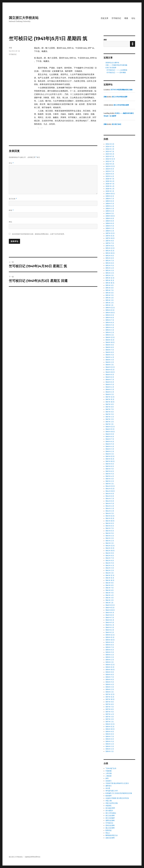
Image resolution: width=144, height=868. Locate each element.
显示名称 (13, 199)
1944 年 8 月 (110, 496)
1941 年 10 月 (110, 580)
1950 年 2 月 (110, 332)
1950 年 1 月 (110, 335)
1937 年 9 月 (110, 702)
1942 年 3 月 (110, 568)
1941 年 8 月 (110, 585)
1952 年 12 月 (110, 248)
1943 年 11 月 (110, 518)
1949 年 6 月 (110, 352)
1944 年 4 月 (110, 506)
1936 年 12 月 (110, 724)
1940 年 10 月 (110, 610)
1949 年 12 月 (110, 337)
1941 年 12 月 (110, 575)
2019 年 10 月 (110, 194)
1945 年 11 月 (110, 459)
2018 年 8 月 (110, 221)
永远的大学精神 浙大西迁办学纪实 (117, 798)
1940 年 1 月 (110, 632)
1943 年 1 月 (109, 543)
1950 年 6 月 (110, 323)
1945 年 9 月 (110, 464)
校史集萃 (109, 796)
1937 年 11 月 (110, 697)
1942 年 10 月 (110, 551)
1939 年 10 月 (110, 640)
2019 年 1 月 (110, 213)
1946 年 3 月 (110, 449)
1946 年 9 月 (110, 434)
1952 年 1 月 (110, 275)
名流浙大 (109, 781)
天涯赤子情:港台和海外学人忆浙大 (117, 783)
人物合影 (109, 776)
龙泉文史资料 (110, 838)
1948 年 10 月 (110, 372)
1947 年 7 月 (110, 409)
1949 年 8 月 (110, 347)
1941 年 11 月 (110, 578)
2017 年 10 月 (110, 238)
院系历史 (109, 830)
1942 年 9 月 (110, 553)
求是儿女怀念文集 (112, 803)
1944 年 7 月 (110, 499)
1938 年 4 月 (110, 684)
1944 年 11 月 (110, 489)
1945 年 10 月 (110, 461)
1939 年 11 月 (110, 637)
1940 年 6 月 (110, 620)
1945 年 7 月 (110, 469)
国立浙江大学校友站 (24, 18)
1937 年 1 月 (109, 722)
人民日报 (109, 773)
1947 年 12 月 (110, 397)
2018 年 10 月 (110, 216)
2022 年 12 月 (110, 159)
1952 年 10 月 (110, 253)
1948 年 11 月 (110, 370)
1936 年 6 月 (110, 739)
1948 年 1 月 (110, 394)
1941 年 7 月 (109, 588)
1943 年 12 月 (110, 516)
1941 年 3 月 (109, 598)
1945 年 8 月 (110, 466)
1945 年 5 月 (110, 474)
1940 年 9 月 (110, 613)
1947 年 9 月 (110, 404)
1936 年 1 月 (110, 751)
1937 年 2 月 (110, 719)
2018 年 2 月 (110, 231)
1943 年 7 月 (110, 528)
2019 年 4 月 (110, 206)
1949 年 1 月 (110, 365)
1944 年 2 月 (110, 511)
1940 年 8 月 (110, 615)
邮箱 (11, 210)
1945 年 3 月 (110, 479)
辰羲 (10, 48)
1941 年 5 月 (110, 593)
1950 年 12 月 (110, 308)
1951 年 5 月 (109, 295)
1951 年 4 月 (110, 298)
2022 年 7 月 (110, 161)
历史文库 (105, 18)
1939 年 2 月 (110, 660)
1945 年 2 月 (110, 481)
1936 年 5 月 (110, 742)
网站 (10, 222)
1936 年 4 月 (110, 744)
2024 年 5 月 (110, 147)
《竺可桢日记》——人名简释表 (116, 70)
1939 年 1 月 (110, 662)
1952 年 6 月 (110, 263)
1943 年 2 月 (110, 541)
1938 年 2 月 (110, 689)
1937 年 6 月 (110, 709)
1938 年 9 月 (110, 672)
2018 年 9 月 (110, 218)
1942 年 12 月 (110, 546)
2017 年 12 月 (110, 233)
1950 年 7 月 (110, 320)
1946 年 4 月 (110, 447)
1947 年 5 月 (110, 414)
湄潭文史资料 (110, 820)
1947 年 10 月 (110, 402)
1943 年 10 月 (110, 521)
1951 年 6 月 (110, 293)
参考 (107, 778)
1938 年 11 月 (110, 667)
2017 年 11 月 (110, 236)
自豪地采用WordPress (33, 857)
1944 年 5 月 (110, 504)
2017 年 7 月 (110, 243)
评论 (11, 163)
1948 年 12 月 (110, 367)
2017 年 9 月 (110, 241)
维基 (126, 18)
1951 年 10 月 (110, 283)
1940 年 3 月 (110, 627)
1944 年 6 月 (110, 501)
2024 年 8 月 (110, 144)
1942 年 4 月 (110, 566)
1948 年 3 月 (110, 389)
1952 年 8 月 (110, 258)
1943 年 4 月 (110, 536)
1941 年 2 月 (110, 600)
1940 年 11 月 (110, 608)
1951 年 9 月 (110, 285)
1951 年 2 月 (110, 303)
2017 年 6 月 (110, 246)
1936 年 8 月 (110, 734)
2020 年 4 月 (110, 186)
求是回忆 (109, 806)
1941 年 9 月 (110, 583)
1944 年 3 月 (110, 508)
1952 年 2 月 (110, 273)
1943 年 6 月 (110, 531)
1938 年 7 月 (110, 677)
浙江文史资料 (110, 816)
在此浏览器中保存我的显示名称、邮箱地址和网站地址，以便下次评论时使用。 (39, 234)
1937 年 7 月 (110, 707)
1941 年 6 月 (110, 590)
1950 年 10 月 (110, 313)
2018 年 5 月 (110, 226)
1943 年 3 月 (110, 538)
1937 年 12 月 (110, 694)
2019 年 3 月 (110, 209)
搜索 (105, 40)
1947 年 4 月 (110, 417)
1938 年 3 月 (110, 687)
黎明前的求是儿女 (112, 835)
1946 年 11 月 (110, 429)
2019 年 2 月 (110, 211)
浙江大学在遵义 (111, 813)
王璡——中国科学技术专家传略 (116, 65)
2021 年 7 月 (110, 171)
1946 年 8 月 (110, 437)
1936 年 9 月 (110, 732)
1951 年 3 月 (109, 300)
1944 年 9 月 (110, 494)
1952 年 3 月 (110, 271)
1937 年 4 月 (110, 714)
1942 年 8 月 (110, 556)
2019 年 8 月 (110, 196)
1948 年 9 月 (110, 375)
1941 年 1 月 (109, 603)
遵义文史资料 (110, 828)
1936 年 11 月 (110, 727)
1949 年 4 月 (110, 357)
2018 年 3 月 (110, 228)
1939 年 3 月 (110, 657)
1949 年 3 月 (110, 360)
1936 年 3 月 (110, 746)
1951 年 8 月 (110, 288)
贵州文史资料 (110, 825)
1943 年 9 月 (110, 523)
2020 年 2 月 (110, 189)
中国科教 (109, 771)
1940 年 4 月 (110, 625)
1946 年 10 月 (110, 432)
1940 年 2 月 (110, 630)
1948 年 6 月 (110, 382)
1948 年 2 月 (110, 392)
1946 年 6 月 (110, 442)
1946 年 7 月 (110, 439)
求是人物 (109, 801)
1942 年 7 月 (110, 558)
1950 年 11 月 (110, 310)
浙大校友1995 (110, 808)
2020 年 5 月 (110, 184)
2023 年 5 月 (110, 156)
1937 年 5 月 (110, 712)
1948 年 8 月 (110, 377)
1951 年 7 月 (109, 290)
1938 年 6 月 (110, 680)
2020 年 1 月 (110, 191)
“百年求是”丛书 (111, 768)
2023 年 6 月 (110, 154)
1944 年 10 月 (110, 491)
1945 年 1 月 (109, 484)
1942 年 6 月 (110, 561)
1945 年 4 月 (110, 476)
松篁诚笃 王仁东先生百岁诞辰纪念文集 (119, 793)
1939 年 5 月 (110, 652)
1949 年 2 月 (110, 362)
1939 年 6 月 (110, 650)
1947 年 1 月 (109, 424)
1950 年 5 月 (110, 325)
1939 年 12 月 (110, 635)
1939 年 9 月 (110, 642)
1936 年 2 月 (110, 749)
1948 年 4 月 (110, 387)
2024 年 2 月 (110, 149)
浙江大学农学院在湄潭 (120, 97)
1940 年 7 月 (110, 618)
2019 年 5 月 (110, 204)
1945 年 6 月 (110, 471)
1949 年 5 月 (110, 355)
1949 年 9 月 (110, 345)
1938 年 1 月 (110, 692)
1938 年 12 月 (110, 665)
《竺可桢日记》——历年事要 (116, 73)
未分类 (108, 788)
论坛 (133, 18)
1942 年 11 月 (110, 548)
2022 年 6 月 (110, 164)
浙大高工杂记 (117, 124)
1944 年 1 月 (110, 513)
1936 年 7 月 (110, 737)
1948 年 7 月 (110, 380)
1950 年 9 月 (110, 315)
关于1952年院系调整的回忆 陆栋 (121, 90)
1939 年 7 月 (110, 647)
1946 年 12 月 (110, 427)
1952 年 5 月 (110, 266)
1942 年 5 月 (110, 563)
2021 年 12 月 (110, 166)
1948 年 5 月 (110, 385)
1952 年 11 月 (110, 251)
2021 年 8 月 (110, 169)
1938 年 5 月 (110, 682)
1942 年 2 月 (110, 570)
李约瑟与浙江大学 (112, 791)
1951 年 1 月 (109, 305)
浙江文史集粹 (110, 818)
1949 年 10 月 (110, 342)
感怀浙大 (109, 786)
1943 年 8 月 (110, 526)
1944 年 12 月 (110, 486)
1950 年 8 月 (110, 318)
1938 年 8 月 (110, 675)
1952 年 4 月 (110, 268)
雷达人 (108, 833)
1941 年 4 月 (110, 595)
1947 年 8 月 (110, 407)
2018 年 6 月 (110, 223)
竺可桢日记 (116, 18)
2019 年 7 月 (110, 199)
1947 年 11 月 (110, 399)
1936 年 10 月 (110, 729)
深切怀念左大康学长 (112, 63)
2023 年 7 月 (110, 152)
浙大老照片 (109, 811)
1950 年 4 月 (110, 328)
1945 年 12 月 (110, 456)
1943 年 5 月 (110, 533)
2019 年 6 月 (110, 201)
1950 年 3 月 (110, 330)
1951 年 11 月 (110, 280)
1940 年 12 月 (110, 605)
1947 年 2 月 (110, 422)
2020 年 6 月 (110, 181)
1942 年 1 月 (110, 573)
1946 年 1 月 (110, 454)
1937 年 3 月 (110, 717)
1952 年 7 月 (110, 261)
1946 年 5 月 (110, 444)
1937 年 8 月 (110, 704)
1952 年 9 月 (110, 256)
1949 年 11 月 (110, 340)
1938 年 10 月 (110, 670)
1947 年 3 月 (110, 419)
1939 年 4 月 (110, 655)
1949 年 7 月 (110, 350)
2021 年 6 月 (110, 174)
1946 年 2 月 (110, 451)
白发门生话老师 (111, 68)
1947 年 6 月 (110, 412)
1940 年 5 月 (110, 623)
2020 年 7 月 (110, 179)
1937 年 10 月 (110, 699)
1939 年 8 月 (110, 645)
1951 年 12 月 (110, 278)
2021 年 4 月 (110, 176)
